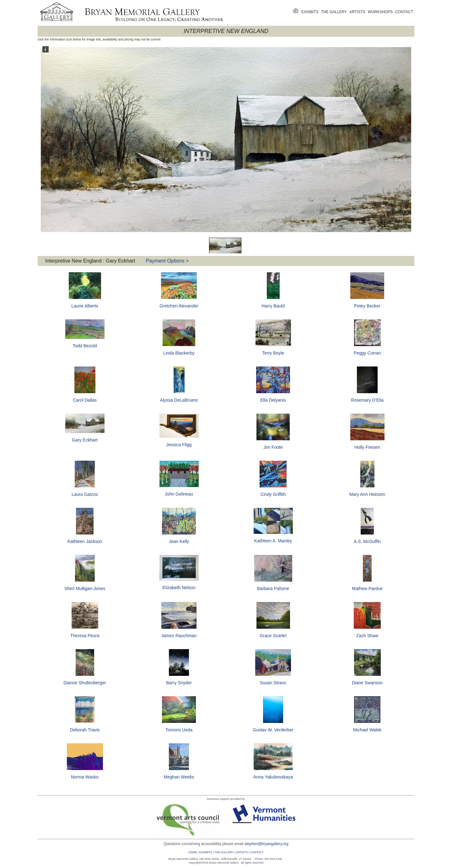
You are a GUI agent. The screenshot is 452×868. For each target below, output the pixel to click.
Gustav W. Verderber (273, 730)
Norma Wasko (85, 777)
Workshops (380, 12)
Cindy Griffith (273, 494)
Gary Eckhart (85, 440)
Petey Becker (367, 306)
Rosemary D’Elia (367, 400)
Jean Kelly (179, 541)
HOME (193, 852)
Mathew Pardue (367, 589)
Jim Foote (273, 447)
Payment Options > (167, 261)
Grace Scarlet (273, 636)
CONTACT (257, 852)
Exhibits (310, 12)
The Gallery (334, 12)
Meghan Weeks (179, 777)
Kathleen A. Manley (273, 541)
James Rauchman (179, 636)
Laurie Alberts (85, 306)
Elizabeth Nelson (179, 588)
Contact (404, 12)
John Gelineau (179, 494)
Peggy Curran (367, 353)
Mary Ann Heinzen (367, 494)
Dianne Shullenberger (85, 683)
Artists (357, 12)
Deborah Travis (85, 730)
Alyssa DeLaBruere (179, 400)
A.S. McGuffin (367, 541)
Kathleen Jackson (85, 541)
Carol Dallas (85, 400)
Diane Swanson (367, 683)
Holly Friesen (367, 447)
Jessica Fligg (179, 445)
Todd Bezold (85, 346)
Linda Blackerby (179, 353)
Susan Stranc (273, 683)
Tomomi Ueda (179, 730)
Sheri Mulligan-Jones (85, 589)
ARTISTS (242, 852)
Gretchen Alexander (179, 306)
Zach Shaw (367, 636)
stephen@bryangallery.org (266, 844)
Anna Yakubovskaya (273, 777)
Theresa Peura (85, 636)
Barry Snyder (179, 683)
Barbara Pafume (273, 589)
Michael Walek (367, 730)
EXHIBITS (206, 852)
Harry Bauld (273, 306)
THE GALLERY (224, 852)
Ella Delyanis (273, 400)
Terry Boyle (273, 353)
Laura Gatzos (85, 494)
